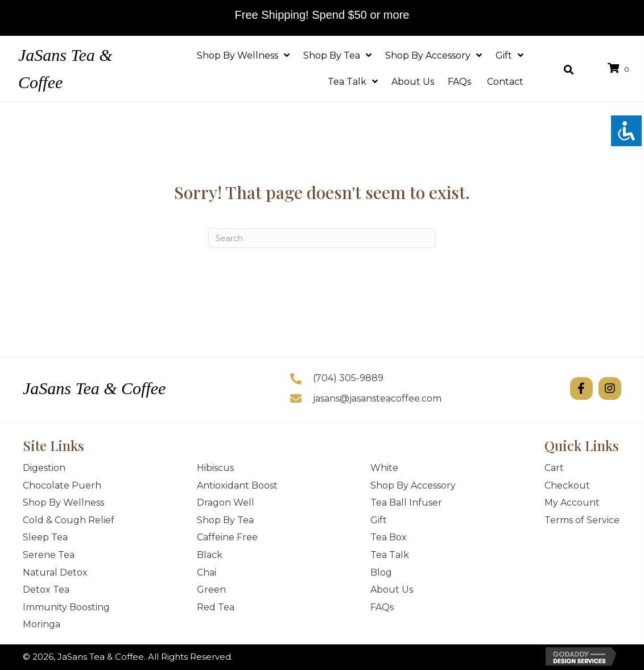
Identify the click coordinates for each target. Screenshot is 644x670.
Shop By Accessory (413, 485)
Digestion (44, 468)
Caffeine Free (227, 537)
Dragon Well (226, 503)
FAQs (383, 607)
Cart (554, 468)
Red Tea (216, 607)
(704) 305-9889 (348, 378)
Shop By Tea (225, 520)
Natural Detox (55, 572)
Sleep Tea (45, 537)
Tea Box (389, 537)
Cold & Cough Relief (69, 520)
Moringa (42, 624)
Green (211, 590)
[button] (581, 388)
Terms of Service (582, 520)
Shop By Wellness (63, 503)
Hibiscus (215, 468)
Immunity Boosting (66, 607)
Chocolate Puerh (62, 485)
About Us (392, 590)
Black (210, 555)
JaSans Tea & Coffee (94, 388)
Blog (381, 572)
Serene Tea (49, 555)
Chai (207, 572)
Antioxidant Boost (237, 485)
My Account (572, 503)
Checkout (567, 485)
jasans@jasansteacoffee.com (377, 398)
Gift (379, 520)
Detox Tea (46, 590)
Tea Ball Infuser (406, 503)
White (384, 468)
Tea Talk (390, 555)
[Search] (322, 238)
